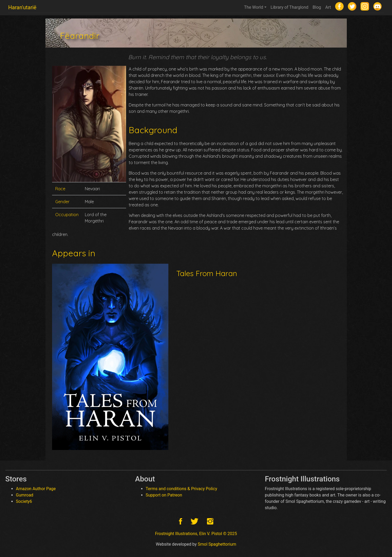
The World (253, 7)
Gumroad (25, 495)
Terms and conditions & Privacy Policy (181, 489)
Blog (317, 7)
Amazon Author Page (36, 489)
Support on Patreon (164, 495)
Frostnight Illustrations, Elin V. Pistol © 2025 (196, 534)
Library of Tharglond (290, 7)
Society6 (24, 501)
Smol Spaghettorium (217, 544)
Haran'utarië (22, 7)
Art (328, 7)
